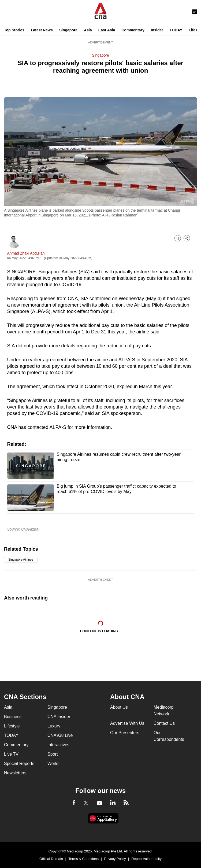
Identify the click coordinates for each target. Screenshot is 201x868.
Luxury (54, 726)
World (53, 764)
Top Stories (14, 30)
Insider (157, 30)
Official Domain (51, 859)
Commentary (133, 30)
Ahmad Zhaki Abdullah (26, 253)
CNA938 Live (60, 735)
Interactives (58, 745)
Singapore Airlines (21, 560)
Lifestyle (12, 726)
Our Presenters (125, 733)
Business (13, 717)
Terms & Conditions (83, 859)
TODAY (176, 30)
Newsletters (15, 773)
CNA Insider (59, 717)
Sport (53, 754)
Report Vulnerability (146, 859)
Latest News (42, 30)
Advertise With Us (127, 723)
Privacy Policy (115, 859)
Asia (88, 30)
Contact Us (164, 723)
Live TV (11, 754)
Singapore (68, 30)
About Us (119, 707)
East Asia (107, 30)
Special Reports (19, 764)
